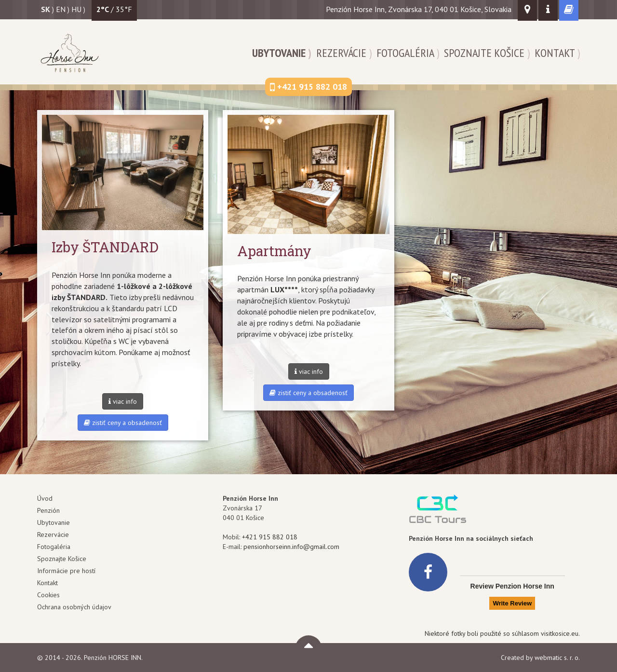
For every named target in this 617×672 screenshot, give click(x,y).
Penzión (48, 510)
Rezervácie (341, 53)
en (61, 9)
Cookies (48, 595)
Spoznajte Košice (484, 53)
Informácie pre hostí (66, 571)
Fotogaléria (405, 53)
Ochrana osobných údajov (74, 607)
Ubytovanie (279, 53)
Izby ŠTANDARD (105, 247)
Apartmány (274, 251)
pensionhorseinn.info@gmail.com (291, 547)
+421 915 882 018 (270, 537)
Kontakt (555, 53)
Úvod (45, 498)
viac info (123, 401)
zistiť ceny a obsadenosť (123, 423)
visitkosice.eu (560, 633)
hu (76, 9)
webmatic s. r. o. (557, 658)
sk (46, 9)
